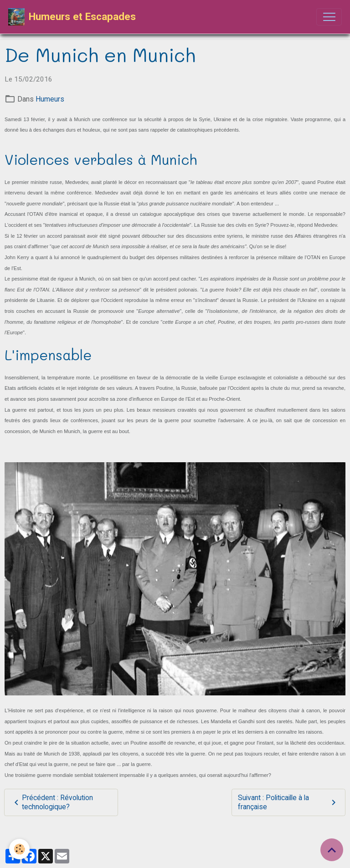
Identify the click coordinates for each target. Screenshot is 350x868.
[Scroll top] (332, 850)
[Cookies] (19, 849)
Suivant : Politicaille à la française (288, 802)
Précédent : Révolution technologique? (52, 802)
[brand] (72, 17)
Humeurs (50, 99)
